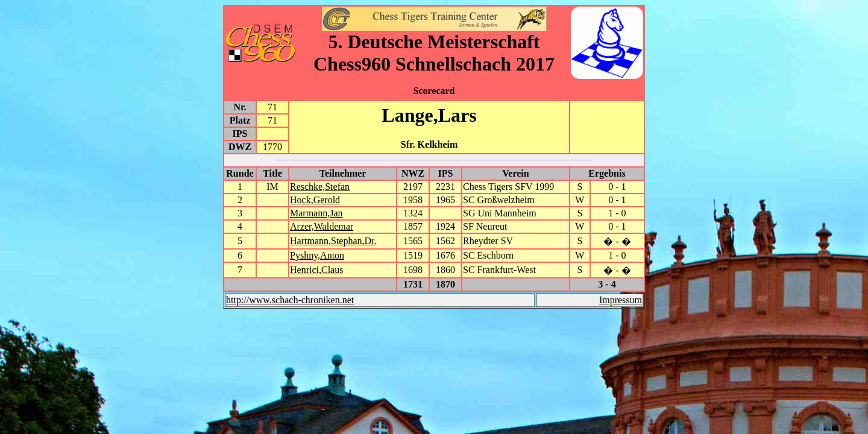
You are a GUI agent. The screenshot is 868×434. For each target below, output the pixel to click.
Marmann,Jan (316, 213)
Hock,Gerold (315, 200)
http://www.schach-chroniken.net (290, 300)
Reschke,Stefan (320, 187)
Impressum (621, 300)
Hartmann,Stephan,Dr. (333, 241)
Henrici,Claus (316, 270)
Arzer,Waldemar (322, 226)
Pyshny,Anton (317, 255)
